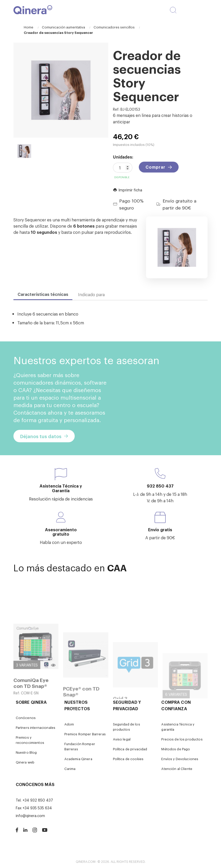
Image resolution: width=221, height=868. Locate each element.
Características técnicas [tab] (43, 294)
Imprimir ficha (128, 190)
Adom (69, 724)
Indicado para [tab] (91, 294)
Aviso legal (122, 739)
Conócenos (26, 718)
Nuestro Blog (26, 752)
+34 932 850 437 (38, 800)
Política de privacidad (130, 749)
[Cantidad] (123, 168)
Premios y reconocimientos (30, 740)
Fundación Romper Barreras (80, 746)
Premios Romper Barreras (85, 734)
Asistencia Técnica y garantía (178, 727)
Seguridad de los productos (127, 727)
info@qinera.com (30, 815)
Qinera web (25, 762)
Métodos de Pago (176, 749)
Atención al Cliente (177, 769)
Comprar (155, 167)
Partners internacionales (36, 727)
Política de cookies (128, 759)
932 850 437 (160, 486)
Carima (70, 769)
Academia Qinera (78, 759)
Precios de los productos (182, 739)
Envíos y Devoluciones (180, 759)
